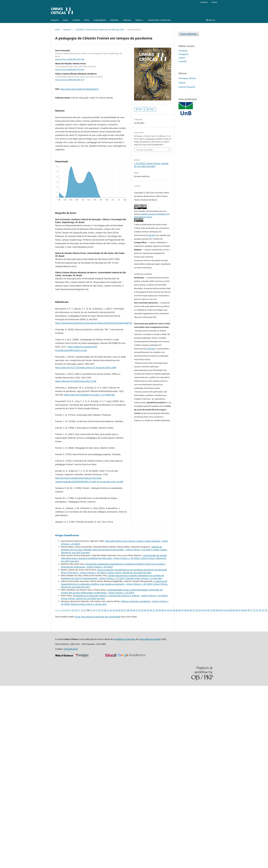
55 (205, 610)
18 (99, 610)
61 (223, 610)
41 (165, 610)
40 (162, 610)
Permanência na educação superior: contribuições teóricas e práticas (106, 596)
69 (246, 610)
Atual (65, 20)
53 (200, 610)
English (182, 83)
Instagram (184, 54)
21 (108, 610)
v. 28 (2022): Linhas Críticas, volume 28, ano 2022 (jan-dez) (99, 30)
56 (208, 610)
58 (214, 610)
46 (180, 610)
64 (231, 610)
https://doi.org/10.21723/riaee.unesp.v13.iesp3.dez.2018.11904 (86, 367)
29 (131, 610)
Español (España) (187, 87)
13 (85, 610)
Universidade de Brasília (149, 639)
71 (251, 610)
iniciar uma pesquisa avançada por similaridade (98, 617)
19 (102, 610)
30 (134, 610)
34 (145, 610)
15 (91, 610)
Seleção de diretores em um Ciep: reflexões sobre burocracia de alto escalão (111, 548)
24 (117, 610)
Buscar (211, 20)
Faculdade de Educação (124, 639)
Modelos (114, 20)
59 (217, 610)
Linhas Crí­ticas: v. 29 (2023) (100, 567)
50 (191, 610)
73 (257, 610)
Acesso (214, 2)
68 (243, 610)
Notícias (127, 20)
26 (122, 610)
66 (237, 610)
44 (174, 610)
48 (185, 610)
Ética (87, 20)
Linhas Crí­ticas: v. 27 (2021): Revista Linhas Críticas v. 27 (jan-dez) (131, 578)
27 (125, 610)
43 (171, 610)
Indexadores (100, 20)
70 (248, 610)
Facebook (183, 51)
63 (228, 610)
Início (58, 30)
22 (111, 610)
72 (254, 610)
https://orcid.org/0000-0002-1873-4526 (70, 69)
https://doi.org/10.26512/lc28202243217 (80, 89)
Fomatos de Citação (145, 150)
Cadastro (204, 2)
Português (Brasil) (187, 78)
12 (82, 610)
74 (260, 610)
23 (114, 610)
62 (226, 610)
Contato (76, 20)
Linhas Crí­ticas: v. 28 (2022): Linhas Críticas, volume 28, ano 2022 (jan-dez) (116, 573)
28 (128, 610)
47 (183, 610)
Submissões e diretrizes (159, 20)
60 (220, 610)
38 (157, 610)
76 (266, 610)
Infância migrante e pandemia (136, 601)
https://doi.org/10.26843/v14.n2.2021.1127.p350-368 (89, 395)
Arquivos (67, 30)
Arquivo (55, 20)
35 (148, 610)
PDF (140, 109)
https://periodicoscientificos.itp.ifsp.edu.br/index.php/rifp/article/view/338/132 (94, 323)
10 (76, 610)
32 (140, 610)
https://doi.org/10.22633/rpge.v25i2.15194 (76, 381)
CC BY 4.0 (150, 235)
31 (137, 610)
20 (105, 610)
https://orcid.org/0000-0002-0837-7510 (70, 80)
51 (194, 610)
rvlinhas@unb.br (71, 649)
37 (154, 610)
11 (79, 610)
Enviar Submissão (189, 34)
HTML (151, 109)
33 (142, 610)
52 (197, 610)
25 (119, 610)
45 (177, 610)
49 (188, 610)
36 (151, 610)
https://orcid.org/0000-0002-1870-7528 (70, 59)
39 (160, 610)
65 (234, 610)
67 (240, 610)
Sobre (139, 20)
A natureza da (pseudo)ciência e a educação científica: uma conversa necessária (114, 583)
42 (168, 610)
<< (56, 610)
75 (263, 610)
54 (203, 610)
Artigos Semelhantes (67, 535)
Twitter (182, 58)
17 (97, 610)
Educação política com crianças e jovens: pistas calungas (133, 541)
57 (211, 610)
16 (94, 610)
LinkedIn (183, 61)
